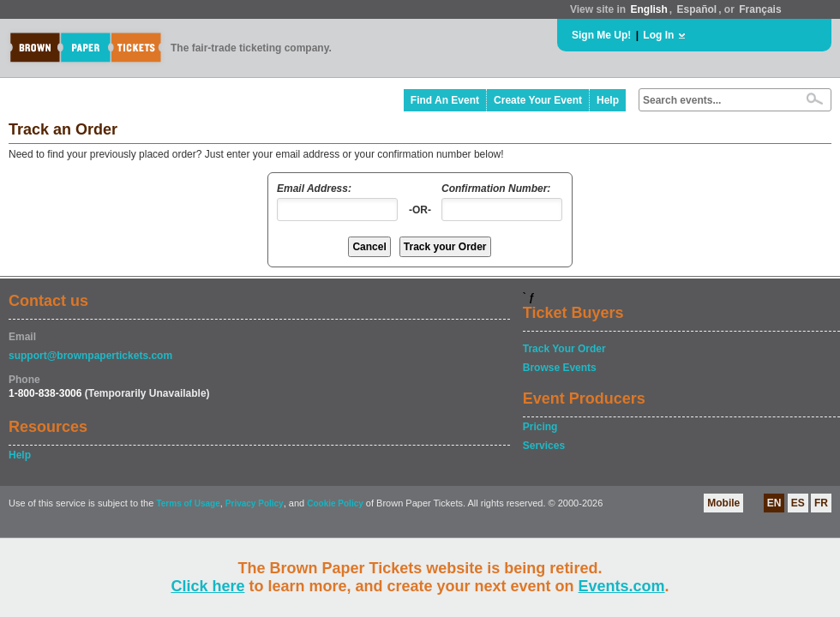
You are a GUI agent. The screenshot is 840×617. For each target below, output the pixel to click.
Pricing (540, 427)
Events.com (622, 586)
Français (760, 9)
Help (608, 100)
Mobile (723, 503)
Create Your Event (538, 100)
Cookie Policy (335, 503)
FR (821, 503)
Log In (658, 35)
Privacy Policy (255, 503)
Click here (207, 586)
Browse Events (560, 368)
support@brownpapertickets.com (90, 356)
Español (697, 9)
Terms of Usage (188, 503)
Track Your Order (564, 349)
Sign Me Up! (601, 35)
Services (544, 446)
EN (774, 503)
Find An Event (445, 100)
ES (798, 503)
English (648, 9)
